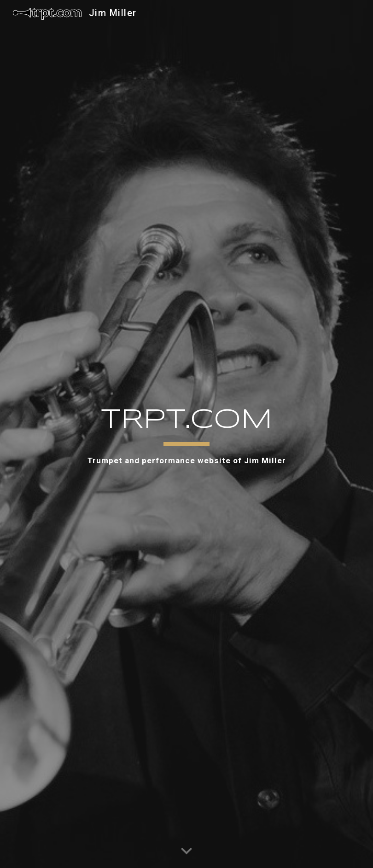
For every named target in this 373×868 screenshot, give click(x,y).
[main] (186, 434)
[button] (186, 851)
